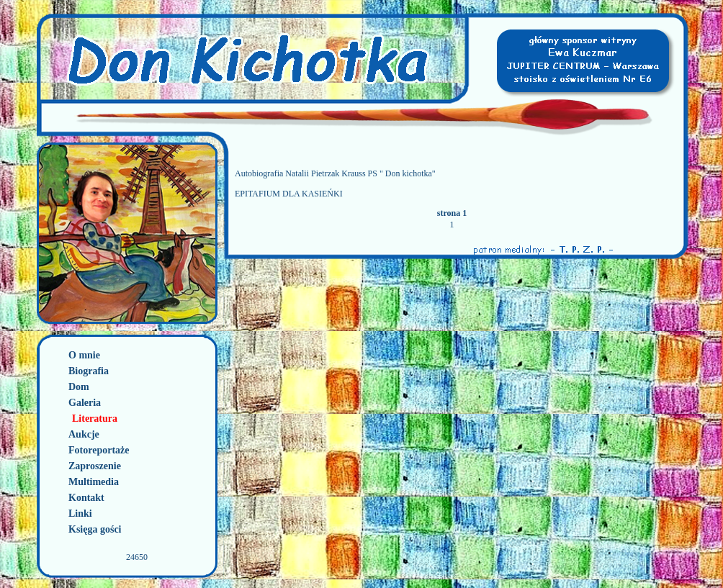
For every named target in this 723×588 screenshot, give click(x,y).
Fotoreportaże (99, 450)
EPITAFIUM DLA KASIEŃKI (289, 194)
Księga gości (95, 529)
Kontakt (86, 498)
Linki (80, 514)
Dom (79, 387)
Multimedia (94, 482)
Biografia (89, 371)
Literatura (95, 419)
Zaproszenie (95, 466)
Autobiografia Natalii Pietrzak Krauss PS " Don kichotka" (335, 173)
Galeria (85, 403)
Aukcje (84, 434)
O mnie (84, 355)
